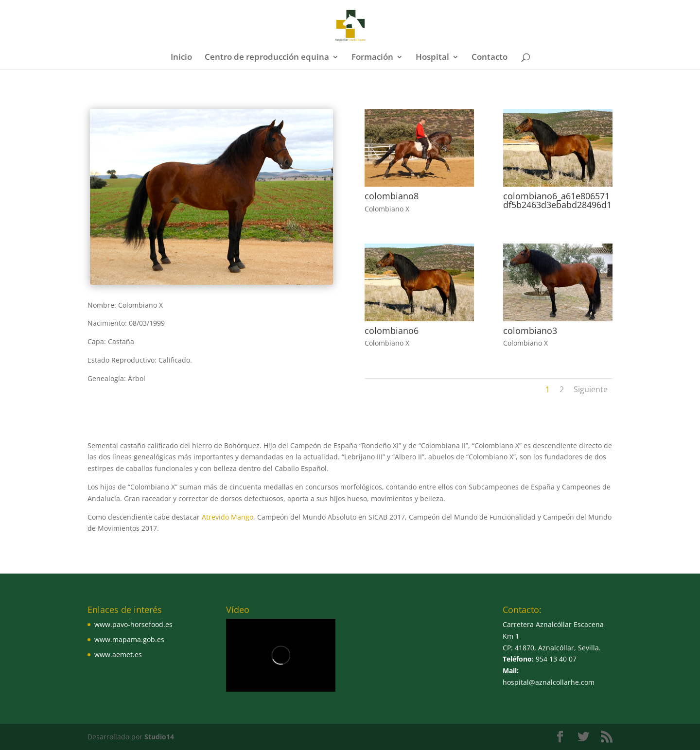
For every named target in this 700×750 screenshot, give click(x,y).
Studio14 (159, 737)
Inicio (181, 58)
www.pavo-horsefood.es (133, 624)
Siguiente (591, 389)
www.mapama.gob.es (129, 639)
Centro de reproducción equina (267, 58)
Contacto (490, 58)
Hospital (432, 58)
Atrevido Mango (227, 517)
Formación (372, 58)
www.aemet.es (118, 654)
